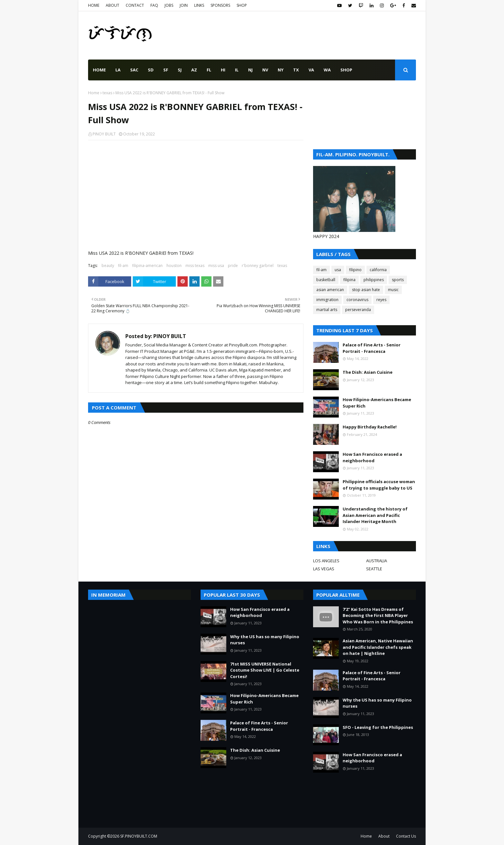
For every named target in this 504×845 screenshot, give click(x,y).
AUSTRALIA (377, 561)
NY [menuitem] (281, 70)
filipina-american (147, 266)
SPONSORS (220, 5)
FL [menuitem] (209, 70)
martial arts (327, 310)
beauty (108, 266)
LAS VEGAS (324, 569)
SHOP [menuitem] (346, 70)
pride (233, 266)
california (378, 270)
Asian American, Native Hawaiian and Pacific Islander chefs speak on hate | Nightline (378, 647)
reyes (381, 300)
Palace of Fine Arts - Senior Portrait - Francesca (372, 348)
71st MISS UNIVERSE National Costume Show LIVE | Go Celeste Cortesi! (265, 670)
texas (107, 93)
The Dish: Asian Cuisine (368, 372)
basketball (326, 280)
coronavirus (357, 300)
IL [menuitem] (237, 70)
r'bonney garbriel (258, 266)
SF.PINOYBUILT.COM (139, 836)
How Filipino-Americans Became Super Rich (377, 403)
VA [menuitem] (311, 70)
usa (338, 270)
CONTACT (135, 5)
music (393, 290)
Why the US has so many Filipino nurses (265, 640)
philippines (374, 280)
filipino (355, 270)
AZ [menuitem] (194, 70)
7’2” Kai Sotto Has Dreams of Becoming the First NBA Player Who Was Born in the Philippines (378, 615)
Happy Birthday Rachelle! (370, 427)
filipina (349, 280)
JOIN (184, 5)
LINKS (199, 5)
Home (94, 93)
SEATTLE (374, 569)
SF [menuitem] (166, 70)
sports (398, 280)
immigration (327, 300)
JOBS (169, 5)
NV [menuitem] (265, 70)
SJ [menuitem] (180, 70)
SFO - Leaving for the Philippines (378, 727)
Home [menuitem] (99, 70)
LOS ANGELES (326, 561)
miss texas (195, 266)
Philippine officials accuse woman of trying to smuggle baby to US (379, 485)
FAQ (154, 5)
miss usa (216, 266)
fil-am (123, 266)
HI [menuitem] (223, 70)
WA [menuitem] (327, 70)
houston (174, 266)
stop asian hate (366, 290)
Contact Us (406, 836)
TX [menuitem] (296, 70)
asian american (330, 290)
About (384, 836)
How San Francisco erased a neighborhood (372, 457)
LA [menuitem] (118, 70)
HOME (94, 5)
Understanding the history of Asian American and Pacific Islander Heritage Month (375, 515)
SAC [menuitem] (134, 70)
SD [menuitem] (151, 70)
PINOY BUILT (104, 134)
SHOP (242, 5)
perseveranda (358, 310)
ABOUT (113, 5)
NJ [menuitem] (250, 70)
